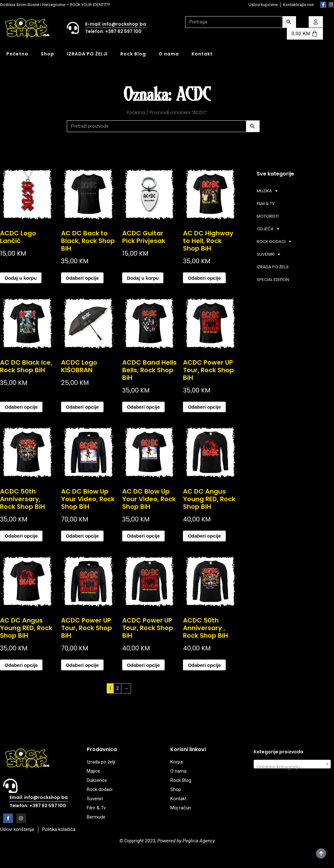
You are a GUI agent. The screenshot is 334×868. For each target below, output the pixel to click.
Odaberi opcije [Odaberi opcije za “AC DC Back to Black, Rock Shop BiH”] (82, 278)
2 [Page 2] (117, 688)
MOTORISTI (268, 216)
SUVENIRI (268, 254)
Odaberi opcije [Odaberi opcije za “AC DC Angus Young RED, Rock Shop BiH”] (204, 536)
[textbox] (292, 767)
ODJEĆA (268, 229)
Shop (47, 54)
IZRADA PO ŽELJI (87, 54)
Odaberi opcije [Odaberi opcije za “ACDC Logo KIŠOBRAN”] (82, 407)
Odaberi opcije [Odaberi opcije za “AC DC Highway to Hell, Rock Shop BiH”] (204, 278)
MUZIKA (267, 191)
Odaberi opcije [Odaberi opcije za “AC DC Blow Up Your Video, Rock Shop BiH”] (82, 536)
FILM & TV (266, 204)
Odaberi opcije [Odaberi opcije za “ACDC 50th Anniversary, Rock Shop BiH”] (21, 536)
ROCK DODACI (274, 242)
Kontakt (202, 54)
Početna (17, 54)
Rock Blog (133, 54)
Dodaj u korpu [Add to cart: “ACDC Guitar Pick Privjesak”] (143, 278)
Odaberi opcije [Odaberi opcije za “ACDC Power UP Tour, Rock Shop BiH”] (204, 407)
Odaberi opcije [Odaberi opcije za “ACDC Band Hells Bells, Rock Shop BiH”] (143, 407)
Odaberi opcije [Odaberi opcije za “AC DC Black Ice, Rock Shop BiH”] (21, 407)
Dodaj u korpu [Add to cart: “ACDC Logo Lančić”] (21, 278)
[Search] (289, 22)
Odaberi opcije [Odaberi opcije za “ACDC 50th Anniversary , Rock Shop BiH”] (204, 665)
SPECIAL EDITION (273, 280)
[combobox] (292, 764)
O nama (169, 54)
